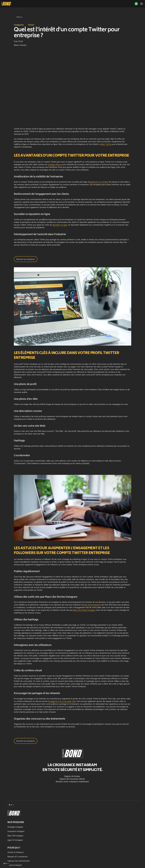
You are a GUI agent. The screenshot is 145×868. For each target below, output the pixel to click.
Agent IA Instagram (66, 832)
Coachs (89, 832)
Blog (121, 819)
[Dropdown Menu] (49, 5)
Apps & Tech (92, 841)
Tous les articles (126, 823)
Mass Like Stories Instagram (84, 610)
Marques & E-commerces (97, 823)
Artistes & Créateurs (94, 819)
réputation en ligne (60, 225)
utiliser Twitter (106, 144)
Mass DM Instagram (66, 828)
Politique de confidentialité (124, 856)
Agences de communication (98, 828)
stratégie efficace (55, 164)
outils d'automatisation (92, 605)
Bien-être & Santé (94, 836)
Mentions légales (71, 856)
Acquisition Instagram (67, 824)
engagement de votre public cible (62, 701)
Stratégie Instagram (66, 819)
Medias (89, 845)
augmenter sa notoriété (99, 182)
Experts (98, 832)
